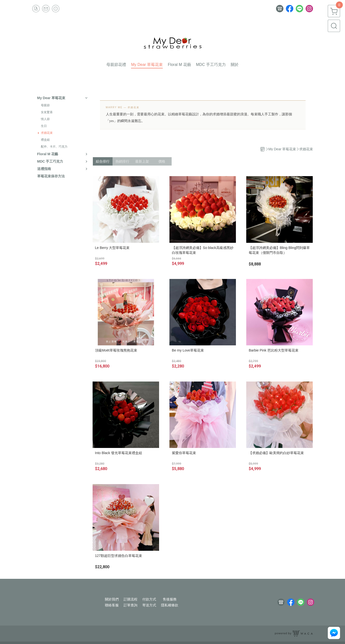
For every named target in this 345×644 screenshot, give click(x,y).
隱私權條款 (170, 605)
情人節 (45, 119)
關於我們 (112, 599)
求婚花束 (47, 133)
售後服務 (170, 599)
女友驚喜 (47, 112)
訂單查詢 (131, 605)
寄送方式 (149, 605)
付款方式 (149, 599)
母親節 (45, 105)
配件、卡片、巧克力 (54, 147)
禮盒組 (45, 140)
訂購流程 (131, 599)
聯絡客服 (112, 605)
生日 (44, 126)
